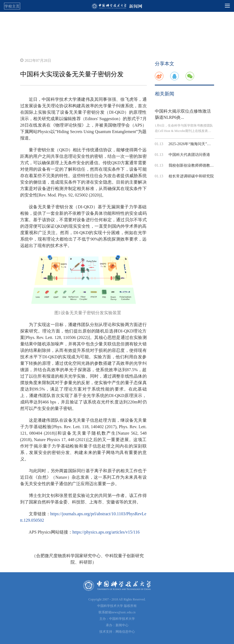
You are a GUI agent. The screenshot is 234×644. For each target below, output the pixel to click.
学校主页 (12, 6)
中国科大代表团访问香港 (189, 155)
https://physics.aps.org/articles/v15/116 (106, 532)
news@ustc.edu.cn (124, 612)
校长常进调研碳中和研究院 (191, 176)
